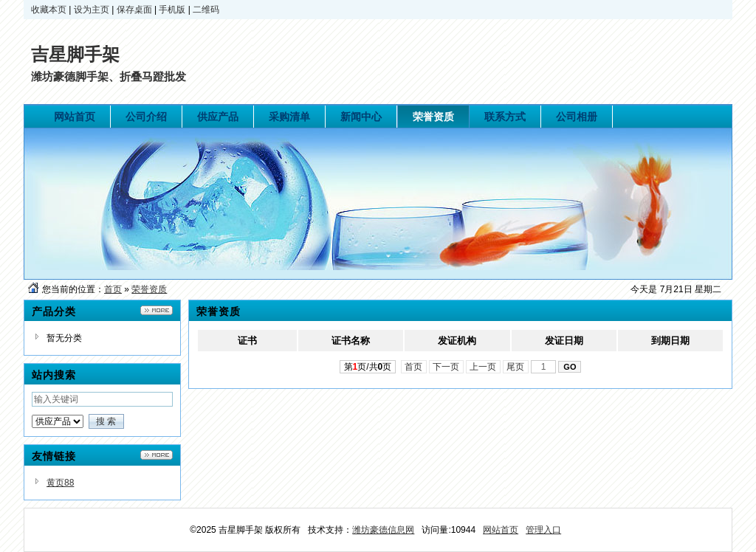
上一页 (483, 367)
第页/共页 (368, 367)
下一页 (446, 367)
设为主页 (92, 10)
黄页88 (60, 483)
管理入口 (543, 530)
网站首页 (501, 530)
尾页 (516, 367)
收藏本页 (49, 10)
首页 (113, 289)
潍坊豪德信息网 (383, 530)
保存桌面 (134, 10)
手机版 (172, 10)
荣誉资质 (149, 289)
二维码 (206, 10)
